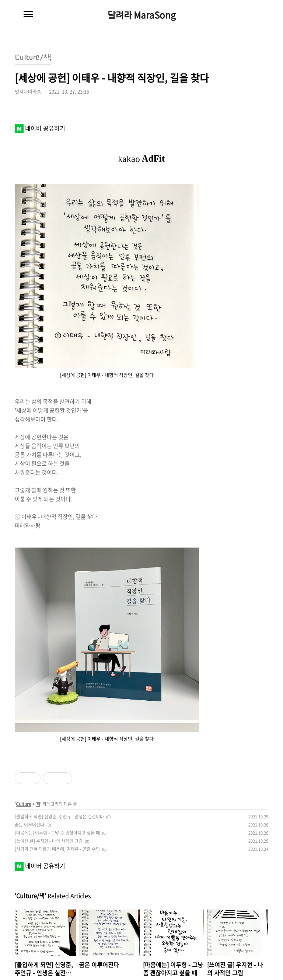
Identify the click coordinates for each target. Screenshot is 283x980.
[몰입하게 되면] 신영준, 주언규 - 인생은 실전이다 (59, 817)
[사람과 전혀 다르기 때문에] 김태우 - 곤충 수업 (57, 849)
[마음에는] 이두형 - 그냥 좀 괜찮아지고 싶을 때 (57, 833)
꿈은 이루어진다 (29, 825)
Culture (24, 804)
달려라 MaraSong (142, 15)
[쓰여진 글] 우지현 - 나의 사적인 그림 (49, 841)
